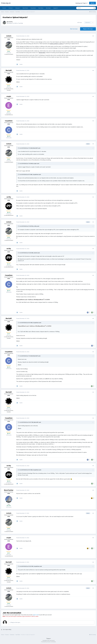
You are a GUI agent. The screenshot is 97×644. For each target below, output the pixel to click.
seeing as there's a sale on (57, 44)
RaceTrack (25, 8)
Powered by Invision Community (48, 642)
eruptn (9, 96)
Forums (4, 8)
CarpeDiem (9, 121)
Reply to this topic (88, 29)
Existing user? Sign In (82, 3)
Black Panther (9, 490)
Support (56, 8)
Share (80, 22)
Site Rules (48, 8)
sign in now (36, 615)
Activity (11, 8)
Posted (23, 36)
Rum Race (41, 8)
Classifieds (33, 8)
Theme (49, 639)
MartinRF (9, 70)
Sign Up (92, 3)
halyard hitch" (42, 53)
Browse (18, 8)
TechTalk (20, 23)
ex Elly (9, 197)
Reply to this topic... (15, 622)
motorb (10, 22)
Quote (21, 64)
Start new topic (74, 29)
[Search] (84, 8)
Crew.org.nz (6, 3)
